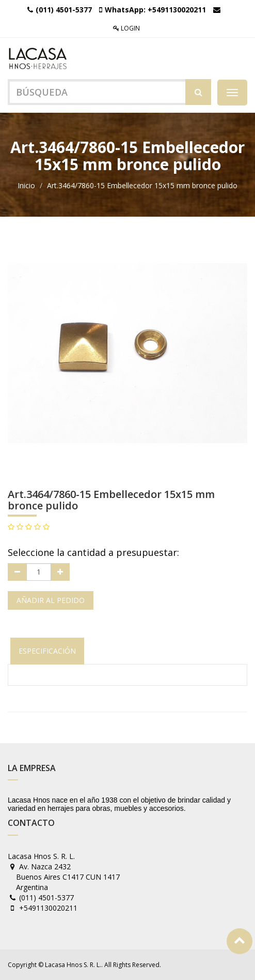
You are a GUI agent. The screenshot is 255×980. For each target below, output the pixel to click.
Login (126, 28)
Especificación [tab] (47, 651)
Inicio (26, 185)
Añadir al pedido (51, 600)
